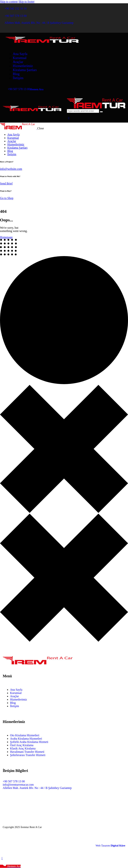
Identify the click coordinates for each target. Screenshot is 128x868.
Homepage (6, 237)
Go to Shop (7, 198)
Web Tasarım (110, 846)
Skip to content (9, 2)
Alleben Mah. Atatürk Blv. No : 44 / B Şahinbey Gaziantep (37, 788)
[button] (69, 118)
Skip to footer (26, 2)
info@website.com (11, 169)
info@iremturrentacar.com (18, 785)
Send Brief (6, 183)
